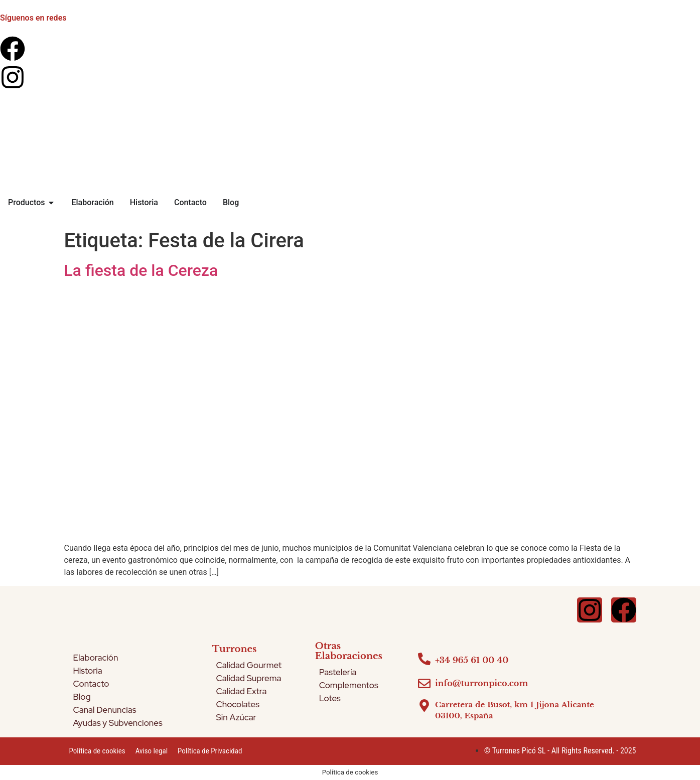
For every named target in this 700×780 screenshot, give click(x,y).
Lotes (330, 698)
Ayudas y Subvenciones (118, 723)
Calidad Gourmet (249, 665)
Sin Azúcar (236, 717)
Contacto (91, 684)
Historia (88, 671)
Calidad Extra (242, 691)
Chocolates (238, 704)
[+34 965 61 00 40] (424, 659)
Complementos (349, 685)
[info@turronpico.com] (424, 683)
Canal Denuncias (105, 710)
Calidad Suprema (249, 678)
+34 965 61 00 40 (472, 660)
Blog (82, 697)
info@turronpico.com (481, 683)
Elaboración (96, 658)
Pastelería (338, 672)
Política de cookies (97, 751)
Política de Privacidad (210, 751)
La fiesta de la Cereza (141, 270)
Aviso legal (152, 751)
